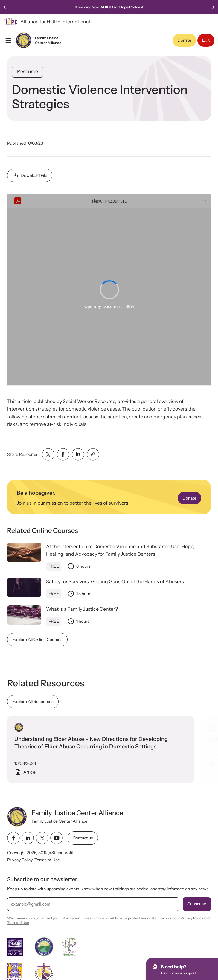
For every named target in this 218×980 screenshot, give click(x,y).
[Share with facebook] (63, 454)
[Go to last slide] (5, 7)
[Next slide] (213, 7)
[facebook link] (13, 838)
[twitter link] (42, 838)
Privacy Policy (20, 860)
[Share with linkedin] (78, 454)
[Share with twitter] (48, 454)
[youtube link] (57, 838)
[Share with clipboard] (93, 454)
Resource (28, 71)
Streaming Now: (142, 7)
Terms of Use (47, 860)
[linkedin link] (28, 838)
